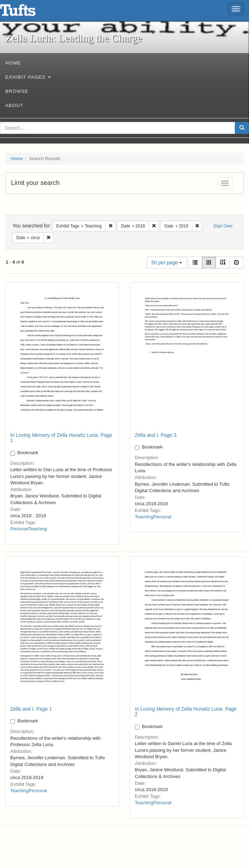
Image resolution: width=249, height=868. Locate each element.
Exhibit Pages (28, 77)
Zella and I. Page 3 (156, 435)
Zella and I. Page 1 (31, 709)
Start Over (223, 226)
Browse (17, 91)
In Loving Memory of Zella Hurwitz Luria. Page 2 (186, 712)
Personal (19, 529)
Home (13, 63)
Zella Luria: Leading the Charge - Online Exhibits (27, 12)
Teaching (38, 529)
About (14, 105)
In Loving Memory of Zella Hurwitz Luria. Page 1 (61, 438)
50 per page (167, 263)
